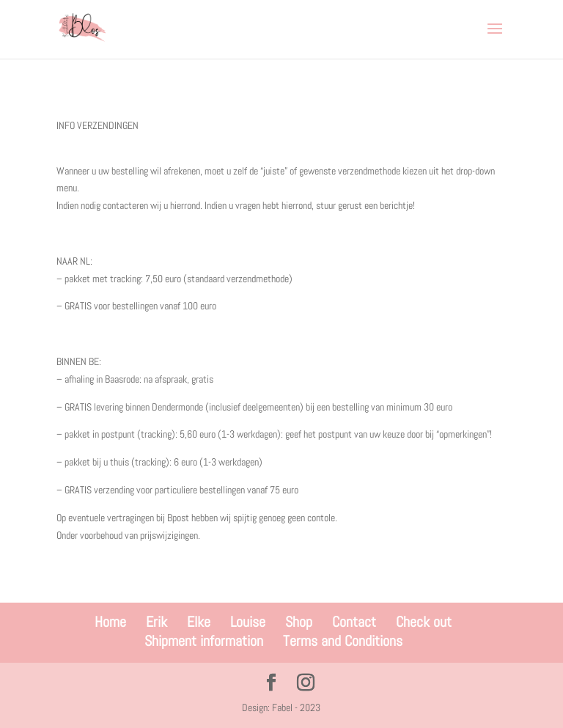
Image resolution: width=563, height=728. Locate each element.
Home (110, 622)
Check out (424, 622)
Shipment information (204, 641)
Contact (354, 622)
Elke (199, 622)
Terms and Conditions (343, 641)
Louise (248, 622)
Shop (299, 622)
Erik (157, 622)
